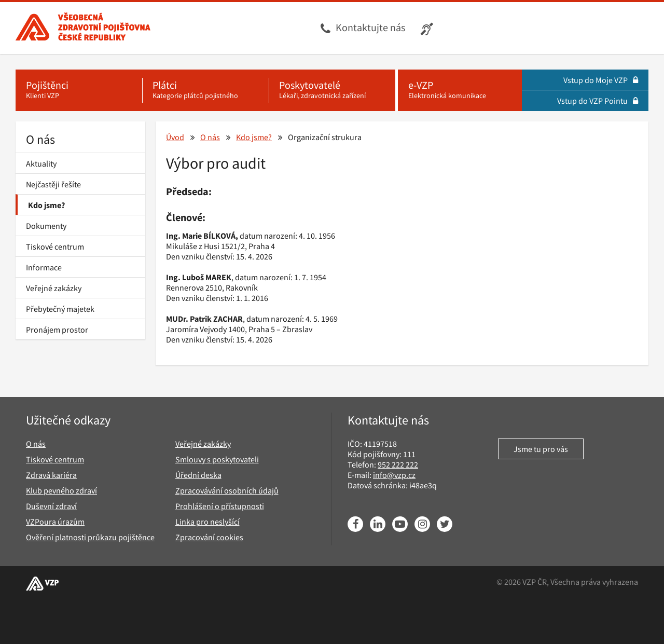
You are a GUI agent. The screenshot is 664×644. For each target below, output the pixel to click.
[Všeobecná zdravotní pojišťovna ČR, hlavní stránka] (83, 28)
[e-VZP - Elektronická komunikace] (460, 90)
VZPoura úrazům (55, 522)
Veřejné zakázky (54, 288)
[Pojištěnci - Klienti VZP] (79, 90)
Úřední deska (198, 475)
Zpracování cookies (209, 537)
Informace (44, 267)
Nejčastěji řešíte (53, 184)
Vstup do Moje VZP (601, 80)
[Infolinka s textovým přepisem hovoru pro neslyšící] (428, 28)
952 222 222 (398, 464)
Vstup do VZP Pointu (598, 101)
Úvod (175, 137)
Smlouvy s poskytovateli (217, 459)
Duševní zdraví (51, 506)
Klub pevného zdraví (61, 490)
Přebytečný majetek (60, 309)
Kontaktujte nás (370, 27)
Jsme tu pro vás (541, 449)
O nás (40, 139)
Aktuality (41, 163)
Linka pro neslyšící (208, 522)
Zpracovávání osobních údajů (227, 490)
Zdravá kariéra (51, 475)
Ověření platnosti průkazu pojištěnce (90, 537)
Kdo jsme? (46, 205)
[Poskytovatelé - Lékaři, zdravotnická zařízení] (332, 90)
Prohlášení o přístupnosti (220, 506)
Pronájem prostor (57, 330)
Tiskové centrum (55, 246)
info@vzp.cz (394, 475)
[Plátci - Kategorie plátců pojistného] (205, 90)
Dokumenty (46, 226)
